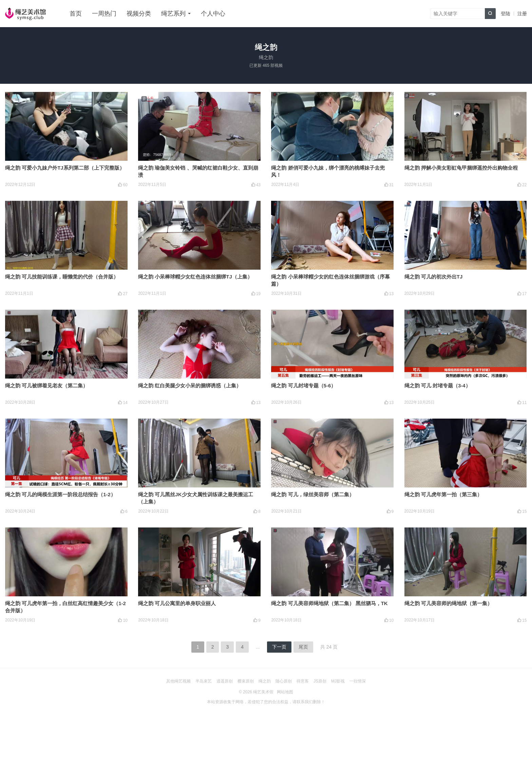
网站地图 (285, 692)
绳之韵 (265, 681)
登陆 (506, 14)
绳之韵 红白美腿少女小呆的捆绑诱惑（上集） (190, 386)
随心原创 (284, 681)
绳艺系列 (173, 14)
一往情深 (358, 681)
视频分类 (139, 14)
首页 (76, 14)
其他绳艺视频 (178, 681)
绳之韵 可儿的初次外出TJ (434, 277)
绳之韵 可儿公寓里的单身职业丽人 (177, 603)
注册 (522, 14)
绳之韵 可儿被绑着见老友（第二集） (46, 386)
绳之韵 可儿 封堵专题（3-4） (438, 386)
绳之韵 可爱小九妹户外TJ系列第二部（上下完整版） (65, 168)
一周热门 (104, 14)
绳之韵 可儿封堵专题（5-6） (303, 386)
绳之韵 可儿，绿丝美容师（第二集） (312, 494)
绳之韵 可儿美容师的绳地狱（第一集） (448, 603)
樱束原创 (246, 681)
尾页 (303, 647)
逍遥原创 (225, 681)
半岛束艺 (204, 681)
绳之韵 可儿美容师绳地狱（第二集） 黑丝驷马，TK (329, 603)
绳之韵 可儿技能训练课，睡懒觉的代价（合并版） (62, 277)
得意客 (303, 681)
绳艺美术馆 (263, 692)
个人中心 (213, 14)
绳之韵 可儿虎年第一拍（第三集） (443, 494)
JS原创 (320, 681)
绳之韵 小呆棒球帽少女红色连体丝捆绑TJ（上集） (195, 277)
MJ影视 (338, 681)
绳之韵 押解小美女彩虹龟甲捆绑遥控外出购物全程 (461, 168)
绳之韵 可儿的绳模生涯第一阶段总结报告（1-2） (60, 494)
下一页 (279, 647)
